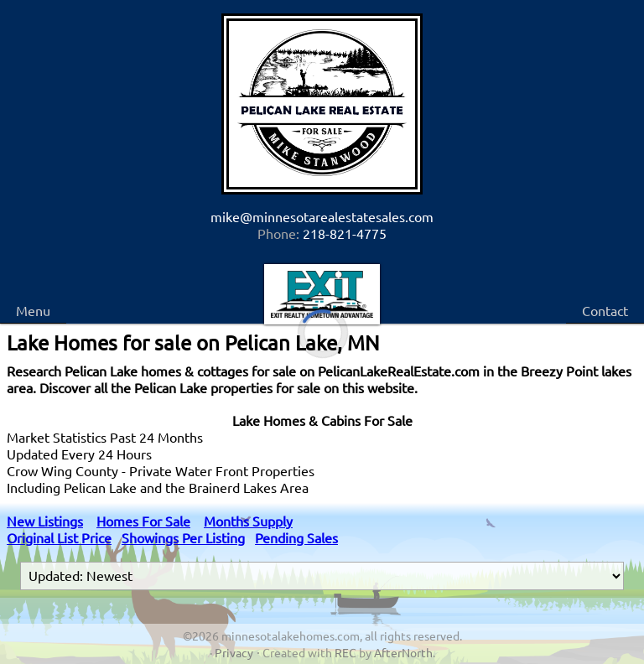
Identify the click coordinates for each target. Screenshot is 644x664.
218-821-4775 (345, 233)
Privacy (234, 652)
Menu (33, 310)
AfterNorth (403, 652)
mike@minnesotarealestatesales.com (322, 216)
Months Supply (248, 521)
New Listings (45, 521)
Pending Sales (296, 537)
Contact (605, 310)
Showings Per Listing (183, 537)
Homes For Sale (143, 521)
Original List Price (59, 537)
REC (345, 652)
